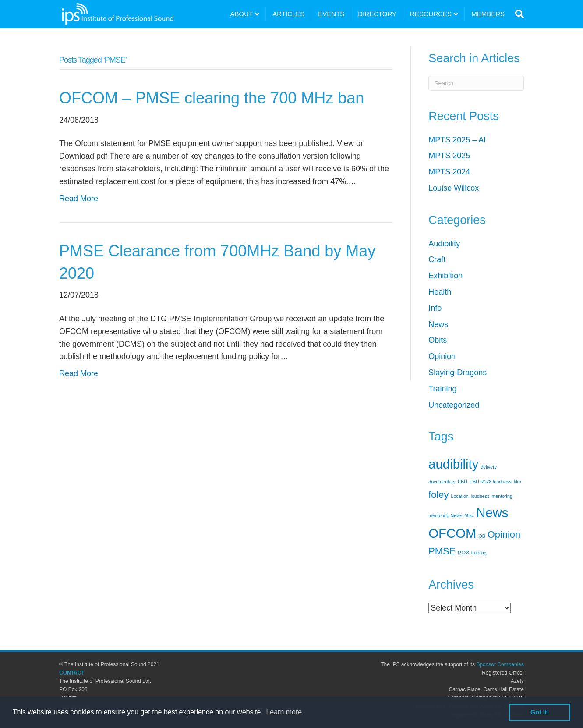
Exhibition (445, 276)
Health (440, 292)
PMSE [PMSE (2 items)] (442, 551)
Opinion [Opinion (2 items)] (504, 534)
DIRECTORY (377, 14)
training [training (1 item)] (479, 553)
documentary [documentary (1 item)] (442, 482)
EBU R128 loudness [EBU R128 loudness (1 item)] (491, 482)
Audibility (444, 244)
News (438, 324)
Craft (437, 259)
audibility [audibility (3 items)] (453, 464)
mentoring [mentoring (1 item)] (502, 496)
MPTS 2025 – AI (457, 140)
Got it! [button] (540, 712)
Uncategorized (454, 405)
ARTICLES (288, 14)
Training (442, 389)
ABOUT (242, 14)
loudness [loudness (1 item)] (480, 496)
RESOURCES (431, 14)
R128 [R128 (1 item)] (463, 553)
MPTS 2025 (449, 156)
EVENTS (331, 14)
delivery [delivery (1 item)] (489, 467)
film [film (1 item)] (518, 482)
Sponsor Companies (500, 664)
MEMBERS (488, 14)
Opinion (442, 356)
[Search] (518, 14)
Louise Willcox (454, 188)
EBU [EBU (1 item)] (463, 482)
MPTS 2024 (449, 172)
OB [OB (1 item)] (482, 536)
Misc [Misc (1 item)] (469, 515)
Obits (438, 340)
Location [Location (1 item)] (459, 496)
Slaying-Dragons (458, 373)
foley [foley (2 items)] (438, 495)
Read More (79, 199)
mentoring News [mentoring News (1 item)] (445, 515)
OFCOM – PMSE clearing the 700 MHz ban (212, 98)
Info (435, 308)
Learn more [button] (284, 712)
